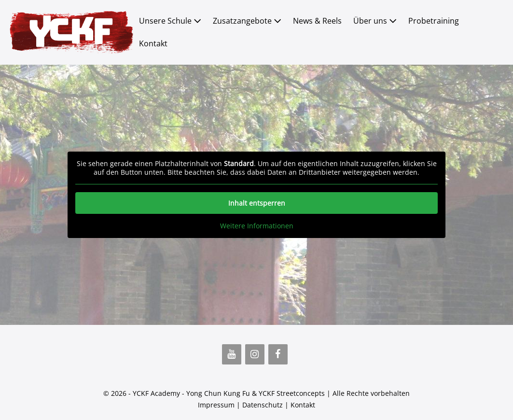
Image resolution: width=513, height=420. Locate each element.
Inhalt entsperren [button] (257, 203)
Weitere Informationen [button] (257, 226)
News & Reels (317, 21)
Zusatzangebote (247, 21)
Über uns (375, 21)
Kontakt (153, 43)
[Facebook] (278, 354)
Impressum (216, 405)
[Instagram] (255, 354)
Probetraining (434, 21)
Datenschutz (263, 405)
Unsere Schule (170, 21)
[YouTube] (232, 354)
